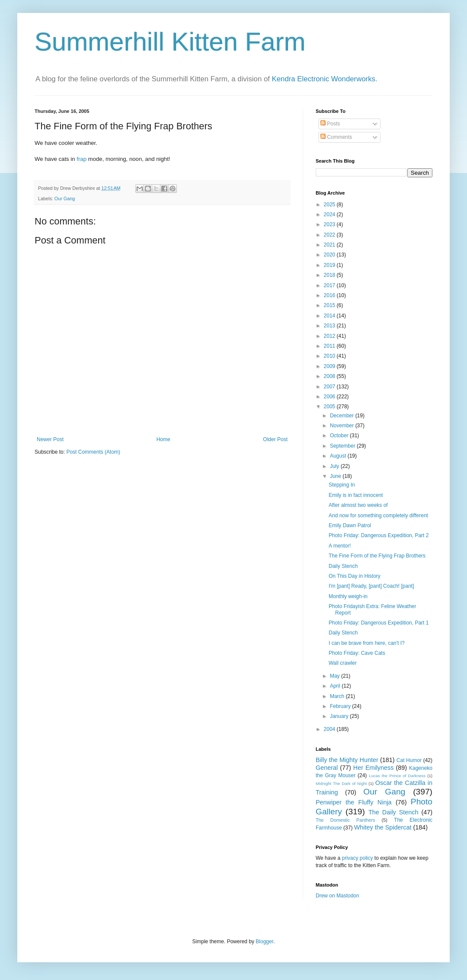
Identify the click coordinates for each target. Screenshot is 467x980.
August (339, 456)
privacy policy (357, 858)
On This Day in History (355, 576)
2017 (330, 285)
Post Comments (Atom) (93, 452)
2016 (330, 295)
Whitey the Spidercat (383, 827)
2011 (330, 346)
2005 (330, 407)
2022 (330, 235)
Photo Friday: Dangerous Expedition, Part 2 (379, 535)
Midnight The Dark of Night (341, 783)
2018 (330, 275)
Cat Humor (409, 760)
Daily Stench (343, 566)
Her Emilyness (374, 768)
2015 (330, 305)
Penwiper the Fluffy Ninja (354, 802)
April (336, 686)
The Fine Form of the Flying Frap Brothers (377, 556)
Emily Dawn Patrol (350, 525)
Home (163, 439)
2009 (330, 366)
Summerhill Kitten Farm (170, 42)
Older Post (275, 439)
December (343, 416)
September (343, 446)
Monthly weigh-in (348, 596)
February (341, 706)
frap (82, 159)
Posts (330, 124)
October (340, 436)
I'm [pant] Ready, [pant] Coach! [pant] (371, 586)
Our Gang (65, 199)
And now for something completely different (378, 516)
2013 (330, 326)
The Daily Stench (393, 812)
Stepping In (342, 485)
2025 (330, 205)
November (343, 426)
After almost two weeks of (358, 505)
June (336, 476)
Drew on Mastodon (337, 896)
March (338, 696)
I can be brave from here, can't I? (367, 643)
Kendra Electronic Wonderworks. (325, 79)
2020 (330, 255)
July (335, 466)
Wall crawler (343, 663)
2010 (330, 356)
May (336, 676)
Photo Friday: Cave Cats (357, 653)
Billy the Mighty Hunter (347, 760)
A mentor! (340, 546)
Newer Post (50, 439)
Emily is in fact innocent (356, 495)
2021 (330, 245)
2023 (330, 224)
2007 (330, 387)
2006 (330, 397)
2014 (330, 316)
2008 (330, 376)
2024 (330, 215)
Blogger (264, 942)
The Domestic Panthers (345, 820)
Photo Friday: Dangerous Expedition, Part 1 (379, 623)
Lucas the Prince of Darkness (397, 776)
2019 (330, 265)
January (340, 716)
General (327, 768)
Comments (336, 137)
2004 (330, 729)
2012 (330, 336)
